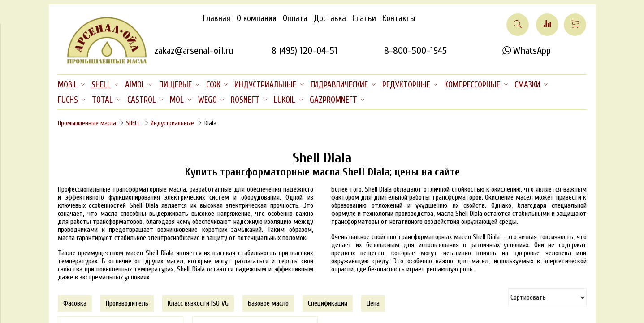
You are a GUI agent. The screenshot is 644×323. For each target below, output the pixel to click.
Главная (217, 18)
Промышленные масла (87, 123)
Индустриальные (172, 123)
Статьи (364, 18)
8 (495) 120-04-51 (305, 51)
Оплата (295, 18)
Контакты (399, 18)
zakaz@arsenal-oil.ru (194, 51)
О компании (257, 18)
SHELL (133, 123)
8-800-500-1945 (415, 51)
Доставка (330, 18)
